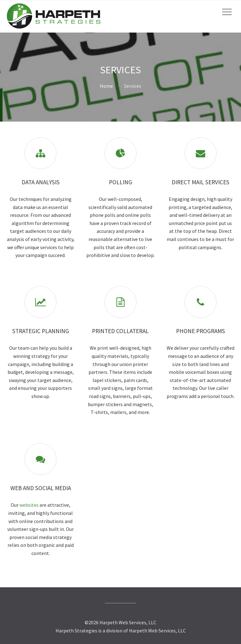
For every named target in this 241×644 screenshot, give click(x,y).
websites (29, 505)
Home (106, 86)
